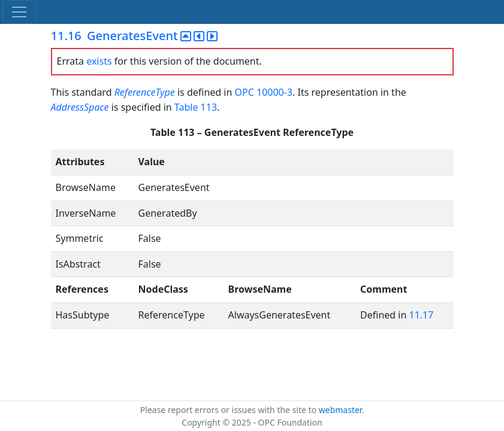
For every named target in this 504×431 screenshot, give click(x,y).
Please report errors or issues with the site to (230, 410)
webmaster (340, 410)
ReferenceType (145, 92)
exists (99, 61)
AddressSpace (80, 107)
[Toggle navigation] (19, 12)
